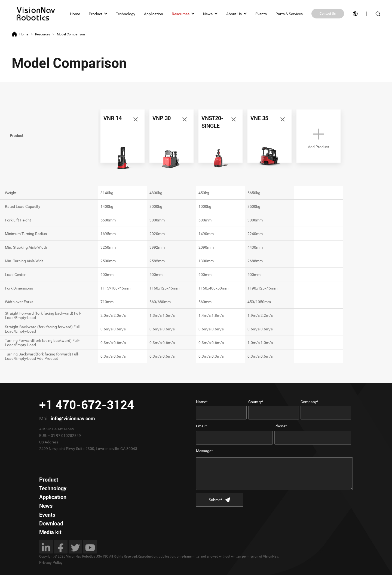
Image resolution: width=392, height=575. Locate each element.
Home (75, 14)
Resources (181, 14)
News (208, 14)
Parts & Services (289, 14)
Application (154, 14)
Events (261, 14)
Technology (126, 14)
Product (96, 14)
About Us (234, 14)
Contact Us (328, 14)
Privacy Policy (51, 562)
